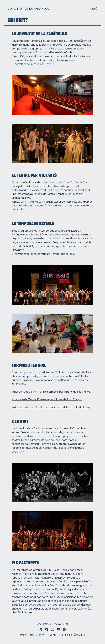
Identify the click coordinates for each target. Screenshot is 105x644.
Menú (94, 9)
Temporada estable (63, 254)
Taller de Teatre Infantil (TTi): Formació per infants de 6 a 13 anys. (51, 392)
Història (49, 64)
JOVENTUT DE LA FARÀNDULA (30, 9)
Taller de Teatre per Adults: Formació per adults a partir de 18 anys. (52, 407)
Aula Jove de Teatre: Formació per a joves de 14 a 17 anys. (47, 400)
